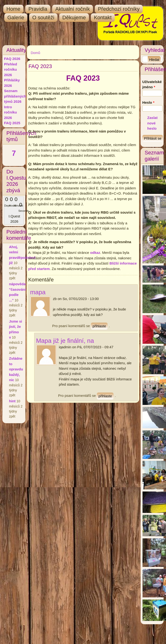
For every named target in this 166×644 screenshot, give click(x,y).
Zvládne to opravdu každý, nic (16, 369)
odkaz (95, 253)
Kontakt (103, 17)
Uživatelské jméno (152, 84)
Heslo (148, 102)
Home (13, 9)
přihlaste (99, 326)
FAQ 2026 (12, 59)
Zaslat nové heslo (152, 123)
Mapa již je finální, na (65, 341)
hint (12, 401)
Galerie (16, 17)
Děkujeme (74, 17)
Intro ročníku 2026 (10, 112)
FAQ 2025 (12, 123)
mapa (38, 292)
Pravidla (38, 9)
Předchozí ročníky (119, 9)
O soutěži (43, 17)
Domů (35, 53)
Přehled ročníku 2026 (11, 69)
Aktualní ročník (73, 9)
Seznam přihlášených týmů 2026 (15, 96)
